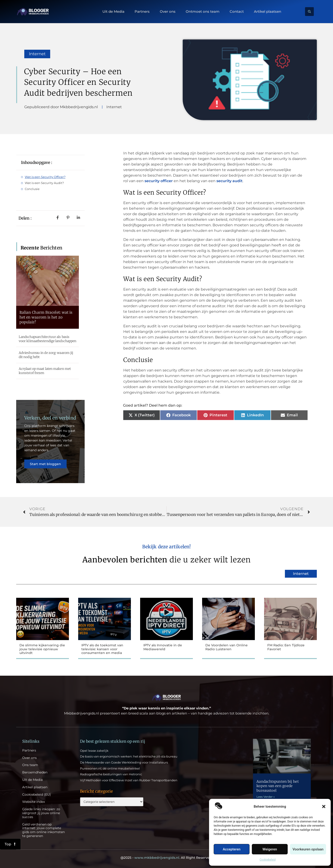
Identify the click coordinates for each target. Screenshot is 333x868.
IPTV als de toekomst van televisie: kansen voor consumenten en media (102, 649)
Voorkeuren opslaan (308, 849)
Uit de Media (113, 12)
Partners (142, 12)
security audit (230, 181)
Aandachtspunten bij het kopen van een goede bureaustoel (277, 786)
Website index (34, 802)
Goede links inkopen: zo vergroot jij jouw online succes (41, 813)
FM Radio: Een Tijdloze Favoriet (286, 647)
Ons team (30, 765)
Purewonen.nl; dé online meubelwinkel (110, 768)
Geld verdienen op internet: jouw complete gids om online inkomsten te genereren (43, 830)
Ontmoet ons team (203, 12)
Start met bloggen (45, 464)
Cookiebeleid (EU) (37, 795)
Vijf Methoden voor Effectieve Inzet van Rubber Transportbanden (129, 780)
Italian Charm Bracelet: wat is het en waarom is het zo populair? (46, 317)
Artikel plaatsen (268, 12)
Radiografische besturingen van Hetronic (111, 774)
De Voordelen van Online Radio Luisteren (227, 647)
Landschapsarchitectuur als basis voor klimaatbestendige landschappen (48, 339)
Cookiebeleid (268, 860)
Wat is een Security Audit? (44, 183)
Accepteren (232, 849)
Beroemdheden (35, 772)
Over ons (168, 12)
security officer (159, 181)
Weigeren (270, 849)
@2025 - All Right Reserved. (166, 858)
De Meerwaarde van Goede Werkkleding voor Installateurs (124, 762)
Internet (37, 54)
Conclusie (32, 189)
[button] (324, 807)
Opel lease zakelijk (94, 751)
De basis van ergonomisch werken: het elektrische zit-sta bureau (129, 756)
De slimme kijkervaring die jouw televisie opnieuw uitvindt (42, 649)
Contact (237, 12)
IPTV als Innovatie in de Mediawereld (163, 647)
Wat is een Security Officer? (45, 177)
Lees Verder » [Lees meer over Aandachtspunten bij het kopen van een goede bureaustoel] (266, 797)
